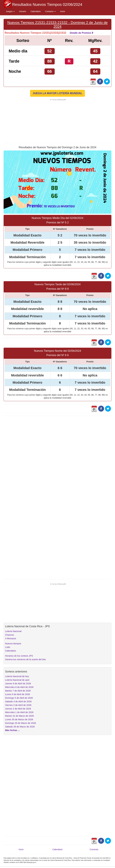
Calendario (36, 11)
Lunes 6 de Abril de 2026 (18, 694)
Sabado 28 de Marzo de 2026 (20, 727)
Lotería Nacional (13, 631)
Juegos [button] (10, 11)
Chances (10, 635)
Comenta (94, 849)
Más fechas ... (12, 730)
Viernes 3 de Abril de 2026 (18, 705)
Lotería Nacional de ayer (17, 680)
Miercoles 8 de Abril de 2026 (19, 687)
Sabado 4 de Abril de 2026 (18, 701)
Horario (23, 11)
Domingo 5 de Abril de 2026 (19, 698)
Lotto (8, 647)
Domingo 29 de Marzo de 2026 (21, 723)
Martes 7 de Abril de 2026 (18, 691)
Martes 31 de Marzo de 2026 (19, 716)
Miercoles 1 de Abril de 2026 (19, 712)
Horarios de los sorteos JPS (19, 656)
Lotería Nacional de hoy (17, 676)
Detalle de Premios (82, 33)
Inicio (63, 11)
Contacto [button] (50, 11)
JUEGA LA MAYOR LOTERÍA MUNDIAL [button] (57, 93)
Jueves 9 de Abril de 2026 (18, 683)
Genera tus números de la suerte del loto (25, 659)
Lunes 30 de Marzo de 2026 (19, 719)
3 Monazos (11, 638)
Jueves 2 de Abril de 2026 (18, 709)
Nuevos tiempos (13, 643)
